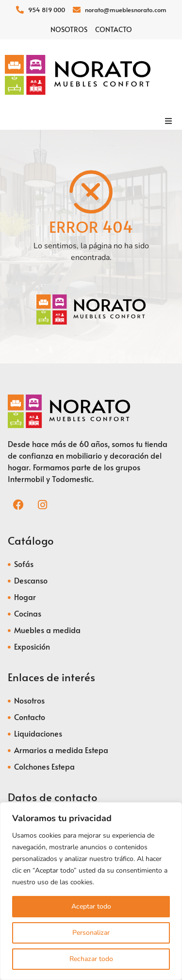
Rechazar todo (91, 959)
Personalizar (91, 933)
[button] (168, 121)
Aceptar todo (91, 906)
